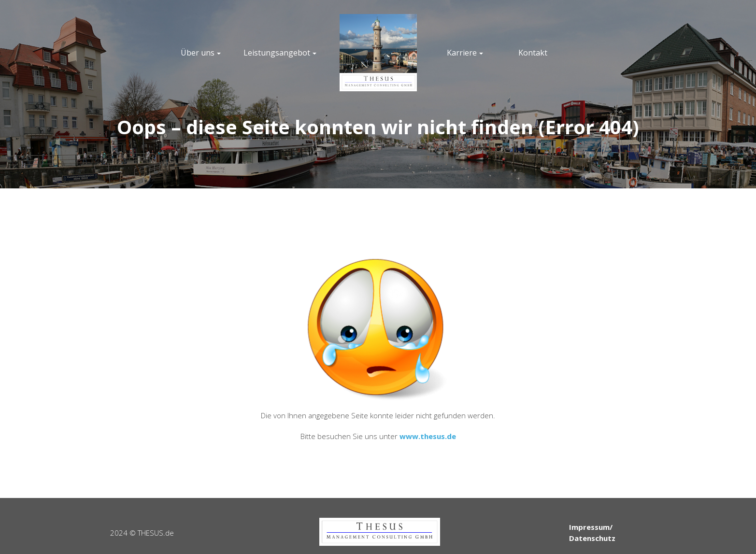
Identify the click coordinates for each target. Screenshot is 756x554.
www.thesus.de (428, 436)
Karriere (462, 53)
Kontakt (533, 53)
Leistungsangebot (277, 53)
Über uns (198, 53)
